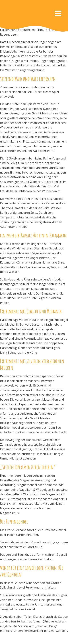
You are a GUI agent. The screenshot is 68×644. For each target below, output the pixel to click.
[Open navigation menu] (58, 14)
